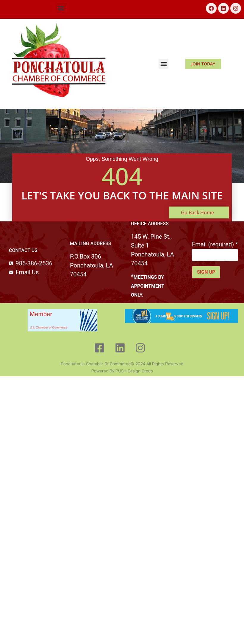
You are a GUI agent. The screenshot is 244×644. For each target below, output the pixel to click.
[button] (61, 8)
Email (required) (215, 244)
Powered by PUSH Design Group (122, 371)
